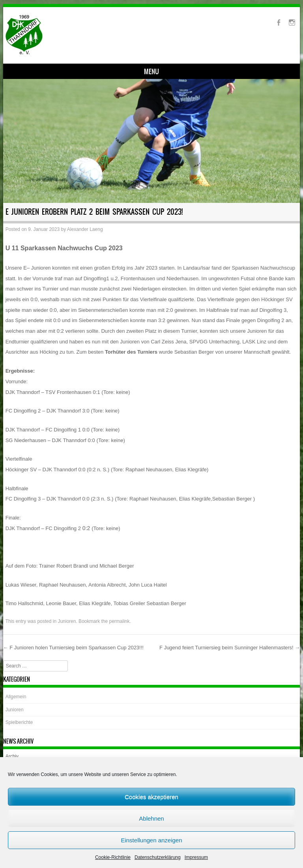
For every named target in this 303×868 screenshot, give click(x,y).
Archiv (12, 756)
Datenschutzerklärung (158, 857)
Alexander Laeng (85, 229)
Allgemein (16, 697)
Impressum (196, 857)
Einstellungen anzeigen (151, 840)
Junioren (67, 621)
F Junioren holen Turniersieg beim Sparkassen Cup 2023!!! (73, 648)
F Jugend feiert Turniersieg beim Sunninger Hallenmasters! (230, 648)
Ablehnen (151, 818)
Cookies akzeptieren (151, 797)
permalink (120, 621)
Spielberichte (19, 722)
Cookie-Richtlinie (113, 857)
